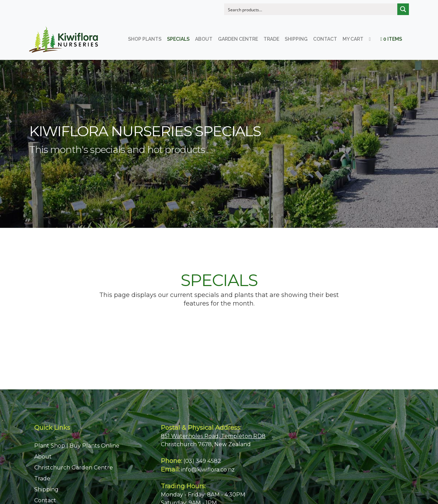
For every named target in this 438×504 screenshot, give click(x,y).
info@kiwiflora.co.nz (208, 470)
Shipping (46, 489)
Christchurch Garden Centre (74, 468)
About (43, 457)
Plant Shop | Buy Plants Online (77, 446)
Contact (45, 500)
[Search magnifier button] (403, 9)
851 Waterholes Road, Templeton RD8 (213, 436)
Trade (42, 479)
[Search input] (311, 9)
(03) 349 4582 (202, 461)
